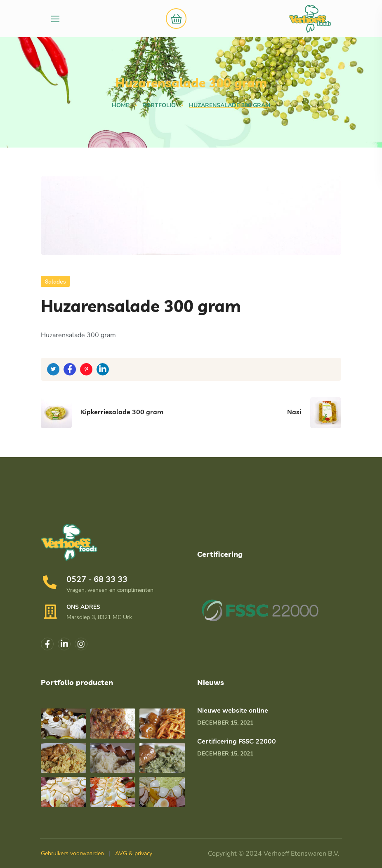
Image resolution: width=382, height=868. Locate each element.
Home (120, 105)
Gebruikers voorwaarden (72, 853)
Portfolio (159, 105)
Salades (55, 282)
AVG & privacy (134, 853)
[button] (174, 19)
